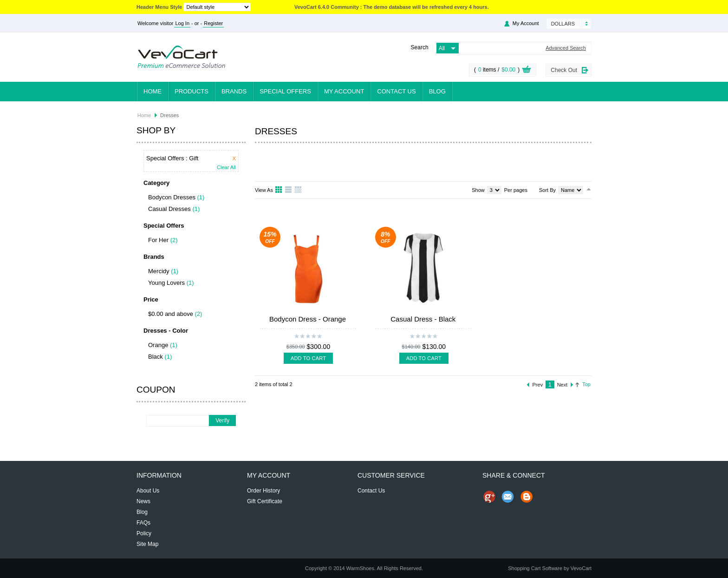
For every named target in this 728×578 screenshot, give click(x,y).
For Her (158, 240)
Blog (437, 91)
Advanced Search (566, 48)
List (289, 190)
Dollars (563, 24)
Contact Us (396, 91)
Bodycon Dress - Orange (308, 319)
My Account (526, 23)
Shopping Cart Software (535, 568)
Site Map (147, 544)
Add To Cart (308, 358)
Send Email (508, 497)
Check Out (564, 70)
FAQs (143, 523)
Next (562, 385)
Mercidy (159, 271)
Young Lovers (166, 283)
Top (586, 384)
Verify (222, 420)
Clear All (226, 167)
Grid (279, 190)
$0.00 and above (171, 314)
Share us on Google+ (489, 497)
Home (153, 91)
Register (213, 23)
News (143, 501)
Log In (182, 23)
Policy (144, 533)
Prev (538, 385)
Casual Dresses (169, 209)
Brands (234, 91)
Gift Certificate (265, 501)
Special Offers (285, 91)
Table (299, 190)
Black (156, 357)
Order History (263, 491)
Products (192, 91)
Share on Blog (526, 497)
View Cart (526, 71)
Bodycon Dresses (172, 197)
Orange (158, 345)
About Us (148, 491)
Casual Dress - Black (423, 319)
